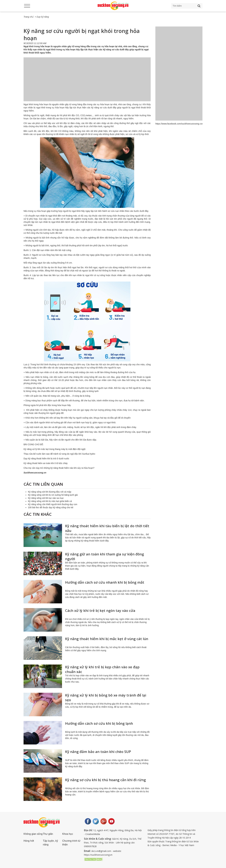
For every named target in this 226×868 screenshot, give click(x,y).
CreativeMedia (93, 834)
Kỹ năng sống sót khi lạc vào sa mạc (46, 498)
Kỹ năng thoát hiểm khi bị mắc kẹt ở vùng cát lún (107, 639)
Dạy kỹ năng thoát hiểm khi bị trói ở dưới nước (46, 459)
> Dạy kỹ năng (42, 17)
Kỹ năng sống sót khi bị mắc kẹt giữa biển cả (50, 501)
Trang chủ (28, 17)
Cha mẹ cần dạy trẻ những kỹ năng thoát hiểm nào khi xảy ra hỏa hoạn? (59, 468)
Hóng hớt (29, 841)
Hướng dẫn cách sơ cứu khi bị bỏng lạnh (99, 723)
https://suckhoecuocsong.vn (98, 855)
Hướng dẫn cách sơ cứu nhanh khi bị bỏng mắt (105, 582)
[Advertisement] (87, 82)
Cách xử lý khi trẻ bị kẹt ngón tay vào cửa (100, 610)
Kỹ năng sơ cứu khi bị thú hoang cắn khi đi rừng (105, 780)
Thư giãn (48, 834)
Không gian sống (33, 834)
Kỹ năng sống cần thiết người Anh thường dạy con (53, 504)
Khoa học (68, 834)
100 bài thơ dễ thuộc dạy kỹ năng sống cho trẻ (51, 507)
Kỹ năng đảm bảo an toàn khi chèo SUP (98, 752)
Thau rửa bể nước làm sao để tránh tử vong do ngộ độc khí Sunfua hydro (59, 454)
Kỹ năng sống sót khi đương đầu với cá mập (50, 492)
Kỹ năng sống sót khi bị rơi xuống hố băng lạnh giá (53, 495)
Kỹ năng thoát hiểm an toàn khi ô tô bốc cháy (46, 463)
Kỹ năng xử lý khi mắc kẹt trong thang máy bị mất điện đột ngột (54, 449)
